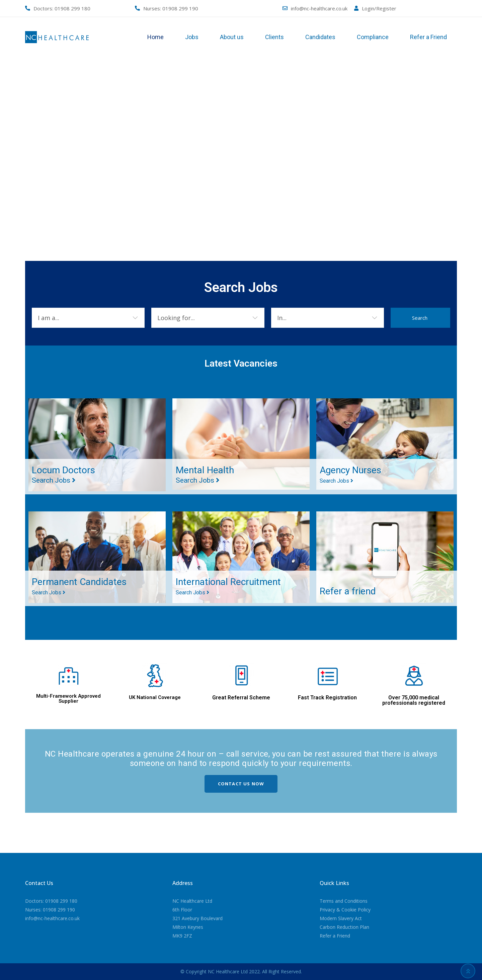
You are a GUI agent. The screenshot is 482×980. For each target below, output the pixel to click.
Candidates (320, 37)
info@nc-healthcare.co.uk (319, 8)
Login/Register (379, 8)
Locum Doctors (63, 474)
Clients (274, 37)
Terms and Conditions (344, 901)
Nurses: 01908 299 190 (50, 910)
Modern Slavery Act (341, 918)
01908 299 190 (180, 8)
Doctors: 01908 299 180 (51, 901)
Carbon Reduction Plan (344, 927)
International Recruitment (228, 586)
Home (155, 37)
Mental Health (205, 474)
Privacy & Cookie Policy (345, 910)
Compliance (373, 37)
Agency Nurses (350, 474)
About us (232, 37)
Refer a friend (348, 591)
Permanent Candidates (79, 586)
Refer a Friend (428, 37)
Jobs (192, 37)
